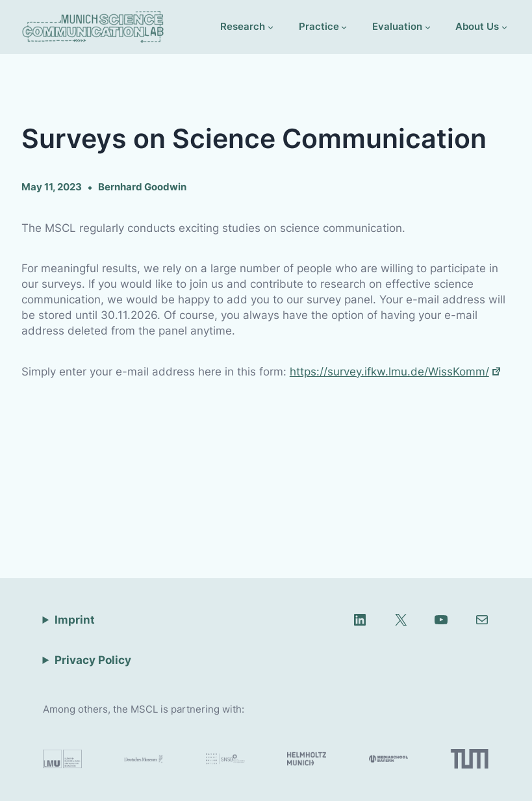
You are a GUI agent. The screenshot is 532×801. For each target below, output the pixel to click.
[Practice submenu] (323, 27)
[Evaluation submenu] (401, 27)
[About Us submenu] (481, 27)
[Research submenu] (247, 27)
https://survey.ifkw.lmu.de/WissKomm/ (396, 371)
